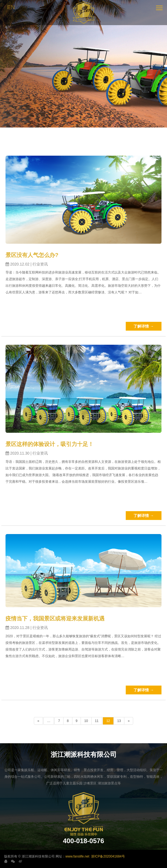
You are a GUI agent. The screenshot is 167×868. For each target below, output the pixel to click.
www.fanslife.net (77, 856)
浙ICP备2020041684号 (108, 856)
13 (119, 721)
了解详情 (144, 326)
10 (86, 721)
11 (97, 721)
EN (11, 7)
